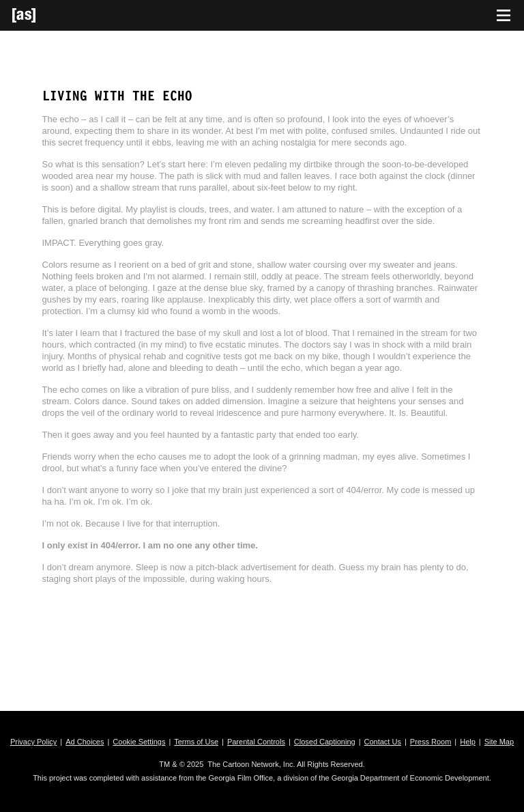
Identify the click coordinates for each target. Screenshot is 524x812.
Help (468, 742)
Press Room (431, 742)
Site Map (499, 742)
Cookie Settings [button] (139, 742)
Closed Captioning (325, 742)
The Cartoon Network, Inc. (251, 764)
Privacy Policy (33, 742)
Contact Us (383, 742)
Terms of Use (196, 742)
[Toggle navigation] (504, 16)
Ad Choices (85, 742)
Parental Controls (256, 742)
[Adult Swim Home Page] (41, 15)
